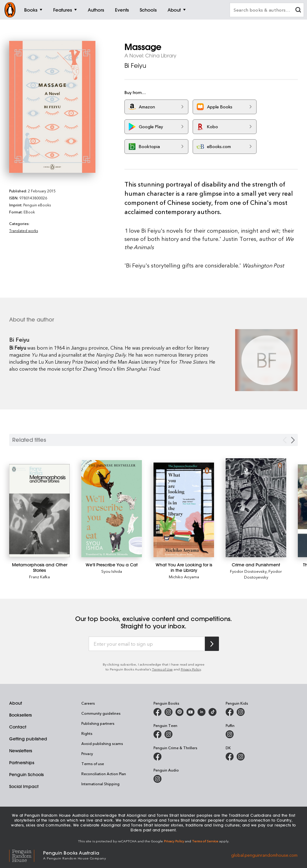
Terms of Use (162, 669)
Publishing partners (98, 723)
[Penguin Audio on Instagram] (157, 779)
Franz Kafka (39, 577)
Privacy (87, 754)
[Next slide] (293, 440)
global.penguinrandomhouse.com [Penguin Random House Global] (264, 855)
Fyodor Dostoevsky (248, 571)
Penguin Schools (26, 775)
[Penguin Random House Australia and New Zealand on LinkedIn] (202, 712)
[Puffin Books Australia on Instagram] (230, 734)
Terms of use (93, 764)
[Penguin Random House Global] (26, 855)
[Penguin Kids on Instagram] (241, 712)
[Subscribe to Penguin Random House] (212, 644)
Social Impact (24, 786)
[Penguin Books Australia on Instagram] (168, 712)
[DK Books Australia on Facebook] (230, 757)
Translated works (24, 231)
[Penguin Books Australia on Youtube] (190, 712)
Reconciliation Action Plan (104, 774)
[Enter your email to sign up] (147, 644)
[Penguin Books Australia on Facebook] (157, 712)
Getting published (28, 739)
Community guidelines (101, 713)
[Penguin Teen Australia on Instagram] (168, 734)
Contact (18, 727)
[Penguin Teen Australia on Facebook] (157, 734)
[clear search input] (298, 11)
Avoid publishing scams (102, 743)
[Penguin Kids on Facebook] (230, 712)
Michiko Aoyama (184, 577)
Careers (88, 703)
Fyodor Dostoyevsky (263, 574)
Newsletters (21, 751)
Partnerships (22, 763)
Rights (87, 733)
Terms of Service (205, 841)
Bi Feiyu (135, 65)
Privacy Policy (191, 669)
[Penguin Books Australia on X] (179, 712)
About (16, 703)
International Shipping (100, 784)
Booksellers (20, 715)
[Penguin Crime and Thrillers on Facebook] (157, 757)
